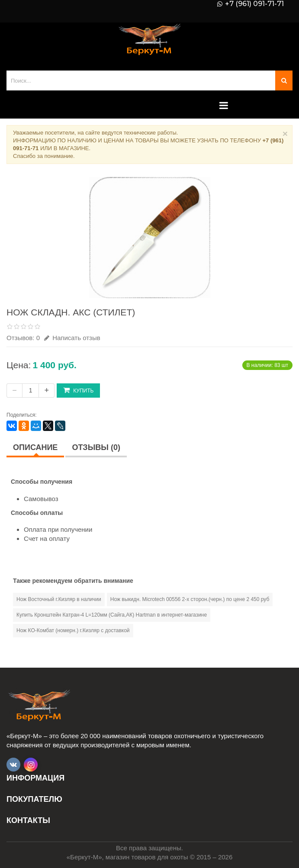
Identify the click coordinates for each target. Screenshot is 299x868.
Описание (35, 447)
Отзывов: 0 (23, 338)
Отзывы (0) (96, 447)
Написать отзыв (72, 338)
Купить (78, 390)
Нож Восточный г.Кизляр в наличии (59, 599)
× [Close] (285, 133)
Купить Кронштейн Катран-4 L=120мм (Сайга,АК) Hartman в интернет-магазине (112, 615)
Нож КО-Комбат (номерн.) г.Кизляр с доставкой (73, 630)
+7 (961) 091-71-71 (254, 4)
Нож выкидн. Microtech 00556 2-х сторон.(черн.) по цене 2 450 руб (190, 599)
